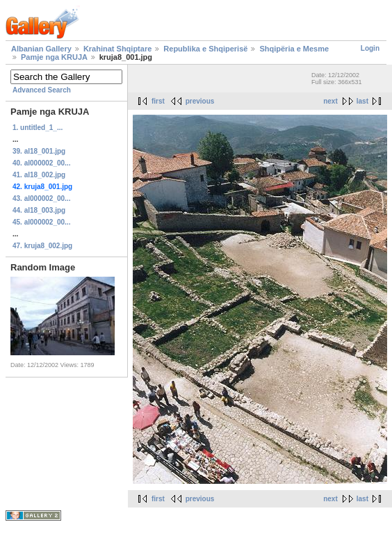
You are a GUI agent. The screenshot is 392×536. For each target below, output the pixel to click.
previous (200, 101)
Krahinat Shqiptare (117, 49)
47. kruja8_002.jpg (42, 246)
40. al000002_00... (41, 163)
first (158, 101)
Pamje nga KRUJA (54, 57)
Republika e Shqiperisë (205, 49)
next (330, 101)
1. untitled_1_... (38, 128)
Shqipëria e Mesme (294, 49)
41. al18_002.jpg (39, 175)
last (362, 101)
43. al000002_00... (41, 198)
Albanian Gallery (41, 49)
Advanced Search (42, 90)
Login (370, 48)
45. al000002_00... (41, 222)
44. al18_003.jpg (39, 210)
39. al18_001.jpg (39, 151)
